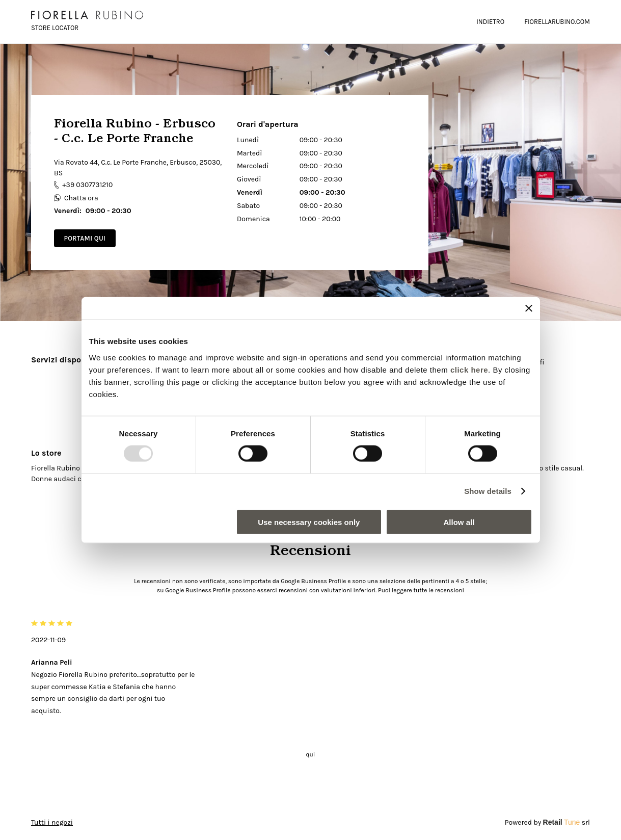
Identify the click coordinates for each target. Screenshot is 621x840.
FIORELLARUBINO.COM (557, 22)
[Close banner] (529, 308)
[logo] (87, 15)
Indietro (490, 22)
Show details (488, 491)
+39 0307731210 (83, 185)
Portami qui (85, 238)
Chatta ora (76, 198)
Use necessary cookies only (309, 522)
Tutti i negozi (52, 822)
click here (469, 369)
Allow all (459, 522)
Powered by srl (547, 822)
